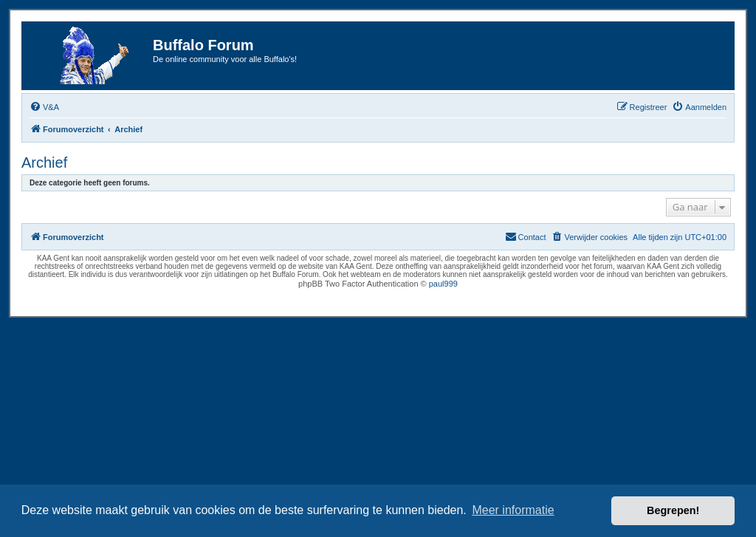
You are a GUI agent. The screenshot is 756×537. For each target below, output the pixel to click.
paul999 (443, 284)
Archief (44, 163)
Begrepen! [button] (673, 510)
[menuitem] (44, 107)
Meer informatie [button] (513, 510)
